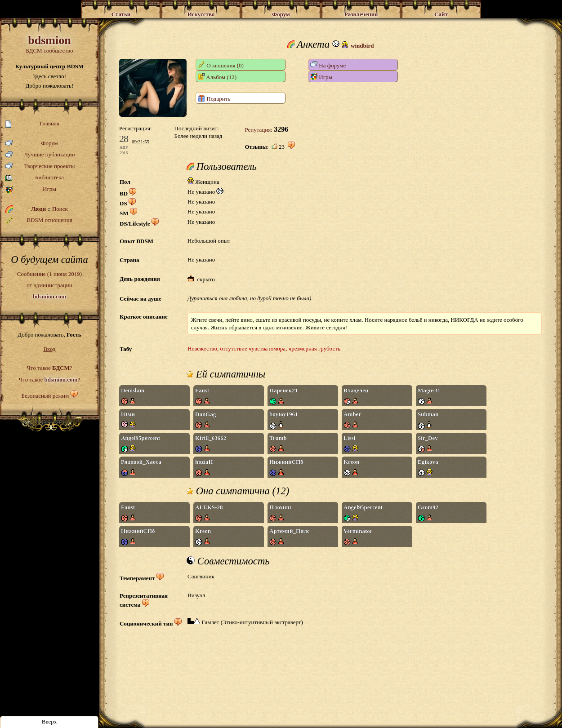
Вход (49, 349)
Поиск (60, 209)
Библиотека (35, 178)
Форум (32, 144)
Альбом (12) (217, 77)
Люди (38, 209)
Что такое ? (49, 368)
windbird (362, 46)
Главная (32, 124)
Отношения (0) (221, 65)
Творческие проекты (40, 166)
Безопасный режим (45, 396)
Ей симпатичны (226, 374)
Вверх (49, 721)
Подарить (214, 98)
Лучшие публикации (40, 155)
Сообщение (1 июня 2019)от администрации (49, 285)
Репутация (258, 130)
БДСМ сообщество (49, 44)
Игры (31, 189)
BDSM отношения (39, 220)
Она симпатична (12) (238, 491)
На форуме (328, 65)
